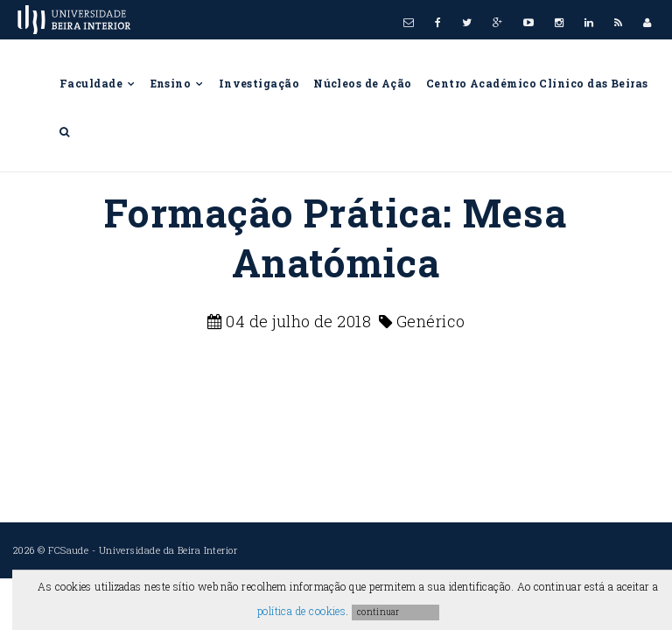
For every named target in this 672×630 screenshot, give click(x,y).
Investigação (259, 83)
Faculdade (98, 83)
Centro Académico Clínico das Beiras (537, 83)
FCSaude (68, 550)
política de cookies (302, 611)
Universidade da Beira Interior (168, 550)
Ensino (178, 83)
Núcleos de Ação (363, 83)
